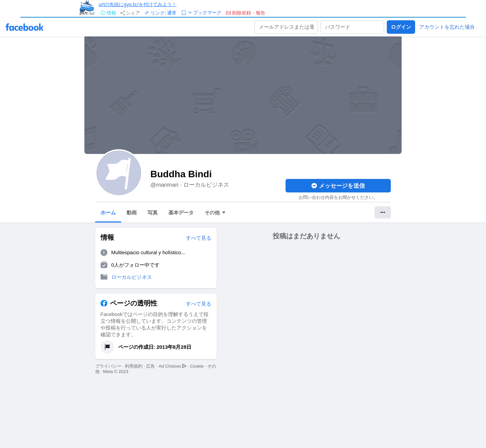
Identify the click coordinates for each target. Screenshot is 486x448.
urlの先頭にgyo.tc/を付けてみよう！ (138, 4)
